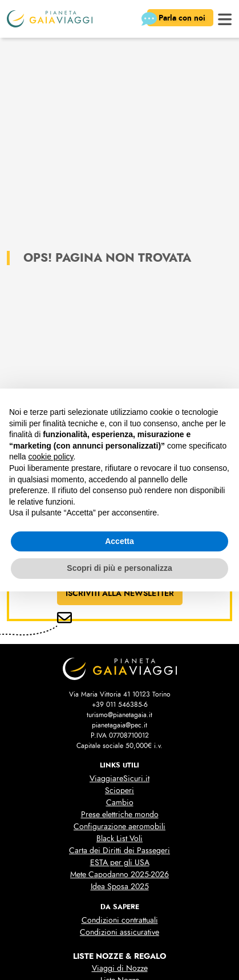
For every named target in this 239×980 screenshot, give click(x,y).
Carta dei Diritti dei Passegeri (119, 851)
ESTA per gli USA (120, 863)
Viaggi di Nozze (120, 968)
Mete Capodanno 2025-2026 (119, 875)
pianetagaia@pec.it (119, 725)
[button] (225, 18)
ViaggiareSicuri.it (119, 779)
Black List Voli (119, 839)
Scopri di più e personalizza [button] (119, 568)
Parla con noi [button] (177, 19)
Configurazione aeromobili (119, 827)
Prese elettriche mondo (120, 815)
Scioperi (119, 791)
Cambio (120, 803)
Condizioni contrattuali (120, 920)
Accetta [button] (119, 541)
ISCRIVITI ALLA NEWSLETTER (120, 593)
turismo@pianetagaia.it (119, 715)
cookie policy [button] (50, 457)
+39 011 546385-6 (120, 705)
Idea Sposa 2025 (120, 887)
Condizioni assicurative (119, 932)
